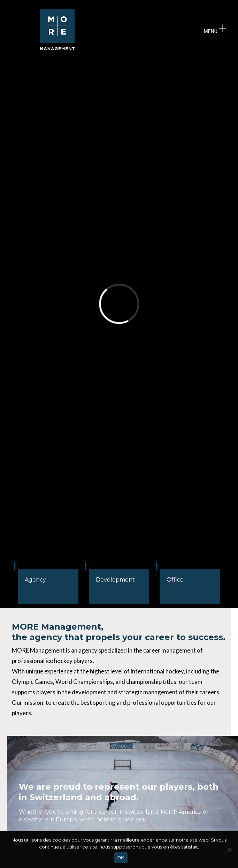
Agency (32, 576)
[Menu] (214, 31)
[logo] (57, 48)
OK (121, 858)
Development (112, 576)
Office (172, 576)
